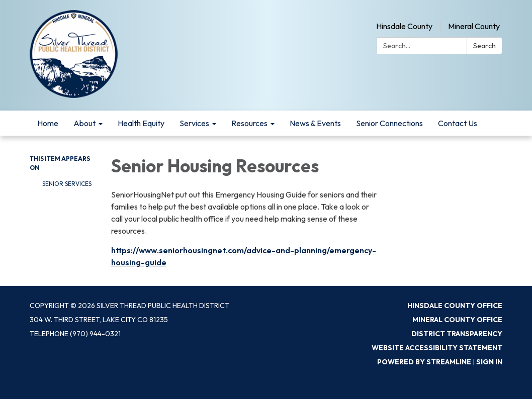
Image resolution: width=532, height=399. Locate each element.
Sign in (489, 362)
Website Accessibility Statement (437, 348)
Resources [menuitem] (249, 123)
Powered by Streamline (424, 362)
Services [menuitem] (194, 123)
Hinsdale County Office (455, 306)
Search (484, 46)
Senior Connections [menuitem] (389, 123)
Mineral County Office (457, 320)
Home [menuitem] (48, 123)
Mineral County (474, 26)
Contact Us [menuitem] (458, 123)
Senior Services (67, 184)
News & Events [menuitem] (315, 123)
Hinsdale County (404, 26)
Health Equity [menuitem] (141, 123)
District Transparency (457, 334)
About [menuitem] (84, 123)
